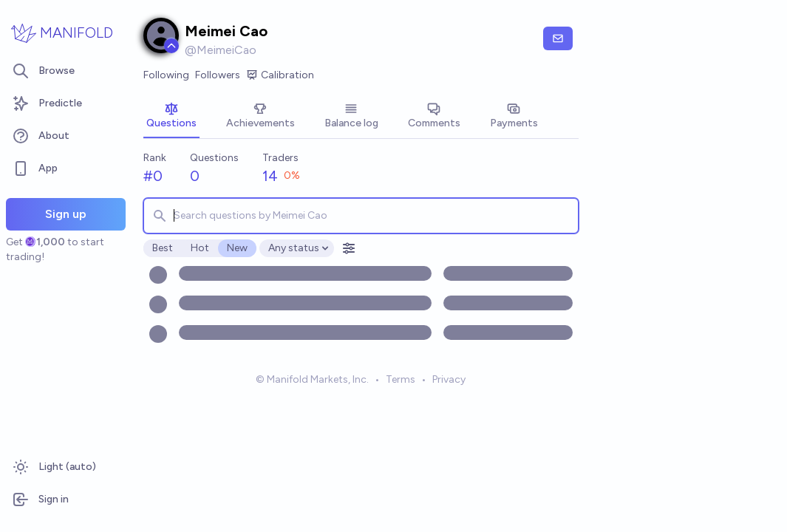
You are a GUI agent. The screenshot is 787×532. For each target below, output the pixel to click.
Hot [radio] (200, 248)
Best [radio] (163, 248)
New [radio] (237, 248)
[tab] (171, 117)
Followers (218, 75)
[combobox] (361, 216)
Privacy (449, 379)
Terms (401, 379)
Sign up (66, 214)
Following (166, 75)
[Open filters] (349, 248)
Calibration (280, 75)
